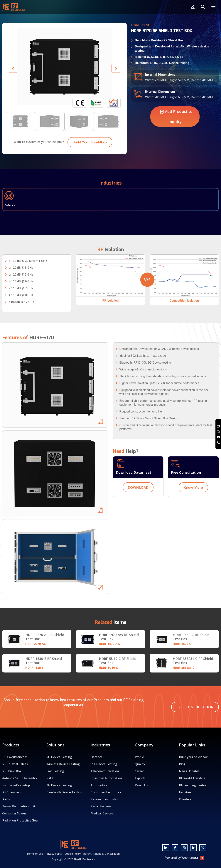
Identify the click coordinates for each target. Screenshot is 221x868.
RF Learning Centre (193, 785)
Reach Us (141, 785)
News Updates (189, 771)
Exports (140, 778)
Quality (140, 764)
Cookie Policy (73, 854)
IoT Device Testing (104, 764)
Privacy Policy (54, 854)
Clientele (185, 799)
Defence (97, 757)
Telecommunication (105, 771)
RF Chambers (11, 792)
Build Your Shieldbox (90, 160)
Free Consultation (195, 707)
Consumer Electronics (106, 792)
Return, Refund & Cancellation (101, 854)
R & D (50, 778)
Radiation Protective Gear (20, 820)
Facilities (185, 792)
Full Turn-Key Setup (16, 785)
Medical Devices (102, 813)
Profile (139, 757)
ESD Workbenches (15, 757)
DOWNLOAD (138, 505)
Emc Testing (55, 771)
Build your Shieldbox (193, 757)
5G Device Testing (59, 757)
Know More (193, 505)
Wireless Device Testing (63, 764)
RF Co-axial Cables (15, 764)
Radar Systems (101, 806)
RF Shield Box (12, 771)
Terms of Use (35, 854)
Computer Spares (14, 813)
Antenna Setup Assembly (20, 778)
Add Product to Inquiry (176, 135)
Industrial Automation (106, 778)
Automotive (99, 785)
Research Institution (105, 799)
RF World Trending (192, 778)
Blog (182, 764)
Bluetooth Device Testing (64, 792)
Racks (6, 799)
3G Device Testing (59, 785)
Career (139, 771)
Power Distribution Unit (19, 806)
